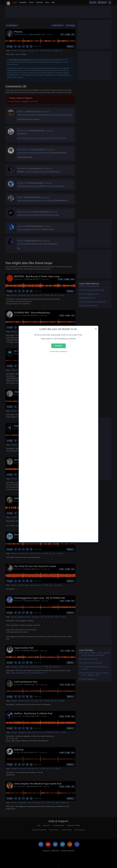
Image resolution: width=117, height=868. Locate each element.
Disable (58, 346)
